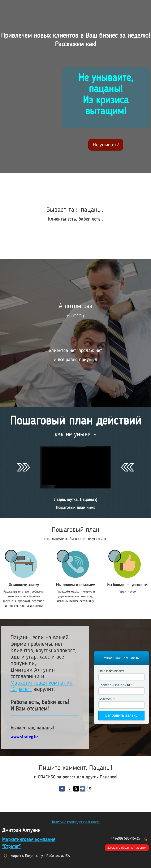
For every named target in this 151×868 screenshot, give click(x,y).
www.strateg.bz (24, 737)
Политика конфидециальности (75, 822)
